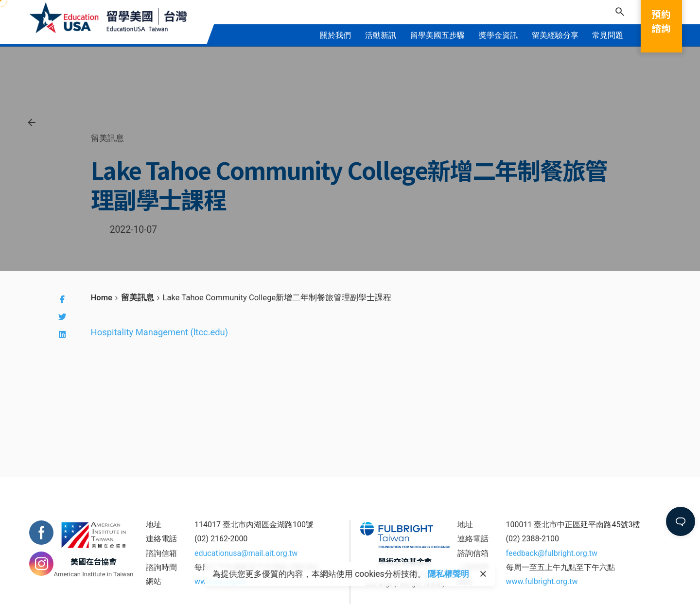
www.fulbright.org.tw (542, 581)
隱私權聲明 (448, 574)
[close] (483, 574)
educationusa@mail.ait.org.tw (246, 553)
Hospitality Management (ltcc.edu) (160, 332)
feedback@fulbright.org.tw (552, 553)
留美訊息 (107, 138)
